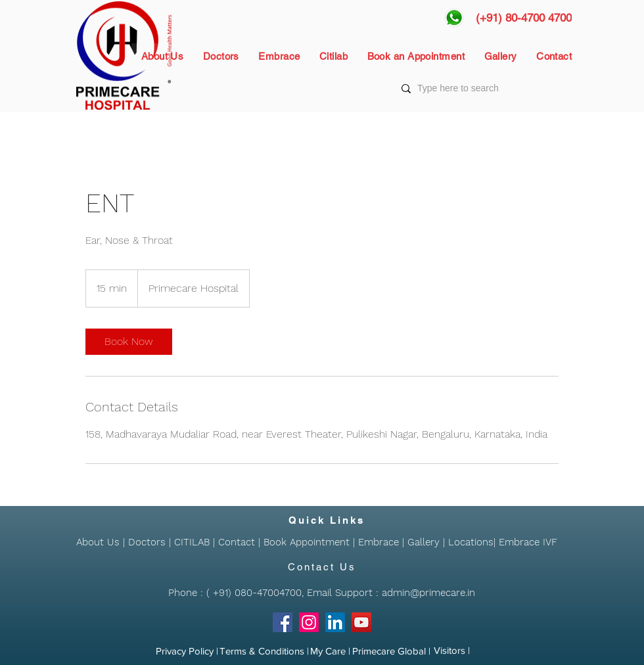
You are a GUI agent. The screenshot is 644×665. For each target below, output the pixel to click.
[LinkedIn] (335, 622)
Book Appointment (307, 542)
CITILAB (192, 542)
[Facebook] (283, 622)
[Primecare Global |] (391, 651)
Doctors (147, 542)
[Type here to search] (485, 89)
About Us (98, 542)
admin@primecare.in (428, 593)
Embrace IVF (528, 542)
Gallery (424, 542)
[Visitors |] (452, 651)
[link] (129, 342)
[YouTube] (361, 622)
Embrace (379, 542)
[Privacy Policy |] (187, 651)
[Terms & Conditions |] (264, 651)
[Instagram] (309, 622)
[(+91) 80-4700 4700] (524, 18)
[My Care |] (330, 651)
